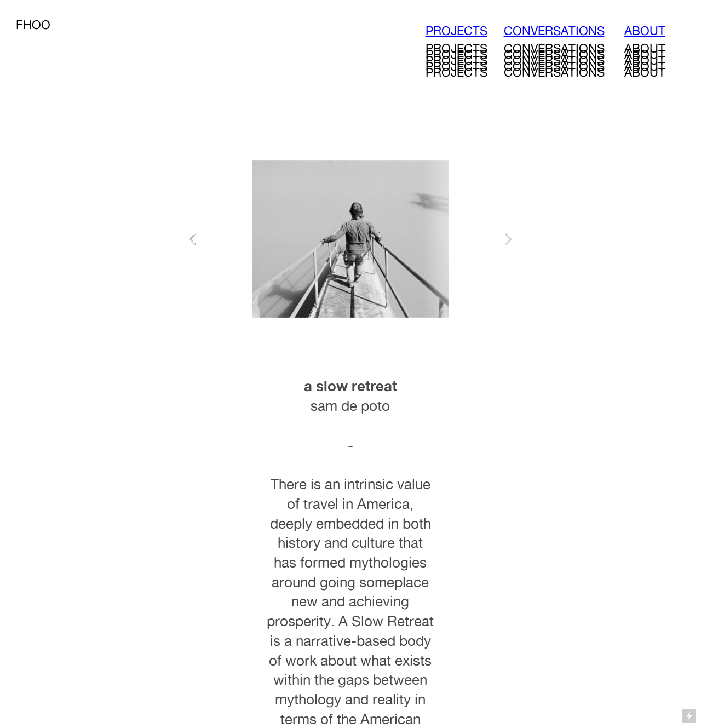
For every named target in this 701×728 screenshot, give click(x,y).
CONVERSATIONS (554, 31)
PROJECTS (456, 31)
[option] (350, 239)
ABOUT (645, 31)
